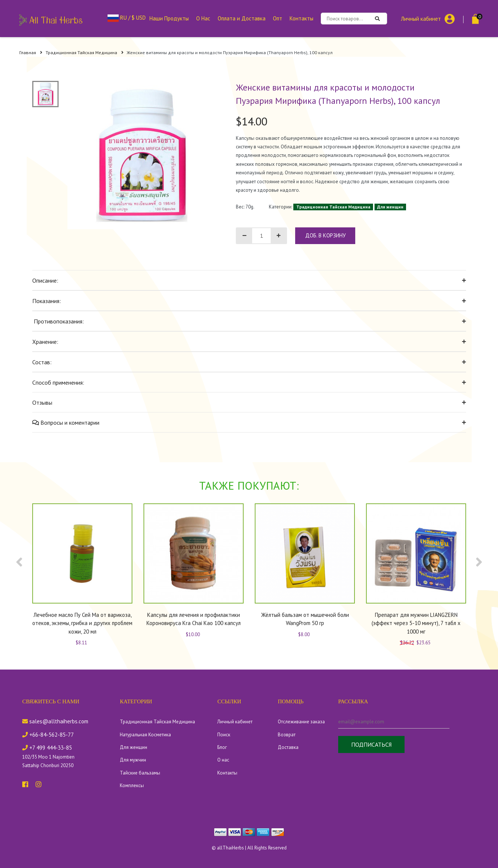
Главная (31, 52)
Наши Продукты (169, 18)
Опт (278, 18)
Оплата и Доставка (242, 18)
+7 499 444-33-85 (47, 748)
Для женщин (390, 207)
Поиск (224, 735)
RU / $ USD (127, 18)
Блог (222, 747)
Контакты (301, 18)
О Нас (203, 18)
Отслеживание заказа (301, 722)
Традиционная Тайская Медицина (85, 52)
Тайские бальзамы (140, 773)
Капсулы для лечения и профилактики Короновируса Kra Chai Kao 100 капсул (194, 619)
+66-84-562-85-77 (48, 735)
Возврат (287, 735)
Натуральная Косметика (145, 735)
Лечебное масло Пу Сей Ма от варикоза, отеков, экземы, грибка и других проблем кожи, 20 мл (82, 623)
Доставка (288, 747)
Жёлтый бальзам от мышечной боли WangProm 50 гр (305, 619)
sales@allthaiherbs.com (55, 721)
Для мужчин (133, 760)
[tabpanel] (142, 155)
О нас (223, 760)
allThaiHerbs (230, 848)
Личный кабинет (421, 18)
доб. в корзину (325, 235)
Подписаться (371, 744)
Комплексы (132, 785)
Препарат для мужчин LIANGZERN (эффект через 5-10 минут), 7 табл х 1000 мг (416, 623)
